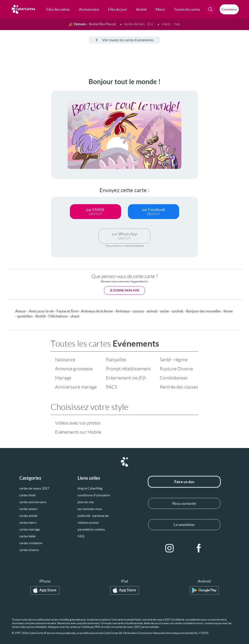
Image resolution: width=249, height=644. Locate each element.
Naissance (65, 360)
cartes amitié (28, 516)
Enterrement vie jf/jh (126, 378)
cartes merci (28, 523)
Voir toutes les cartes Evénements (125, 40)
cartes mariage (30, 529)
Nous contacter (184, 503)
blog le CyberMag (90, 488)
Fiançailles (116, 360)
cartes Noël (27, 495)
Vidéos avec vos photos (78, 423)
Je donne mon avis (124, 290)
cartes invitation (31, 543)
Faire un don (184, 482)
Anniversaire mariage (76, 387)
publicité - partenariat (93, 516)
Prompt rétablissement (128, 369)
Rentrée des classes (179, 387)
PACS (111, 387)
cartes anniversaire (33, 502)
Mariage (63, 378)
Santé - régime (174, 360)
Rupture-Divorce (176, 369)
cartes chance (29, 550)
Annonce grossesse (74, 369)
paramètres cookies (91, 529)
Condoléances (174, 378)
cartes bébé (27, 536)
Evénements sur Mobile (78, 432)
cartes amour (29, 509)
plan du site (86, 502)
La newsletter (184, 525)
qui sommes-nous (90, 509)
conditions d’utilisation (94, 495)
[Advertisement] (19, 146)
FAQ (81, 536)
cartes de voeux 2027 (34, 488)
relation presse (88, 523)
